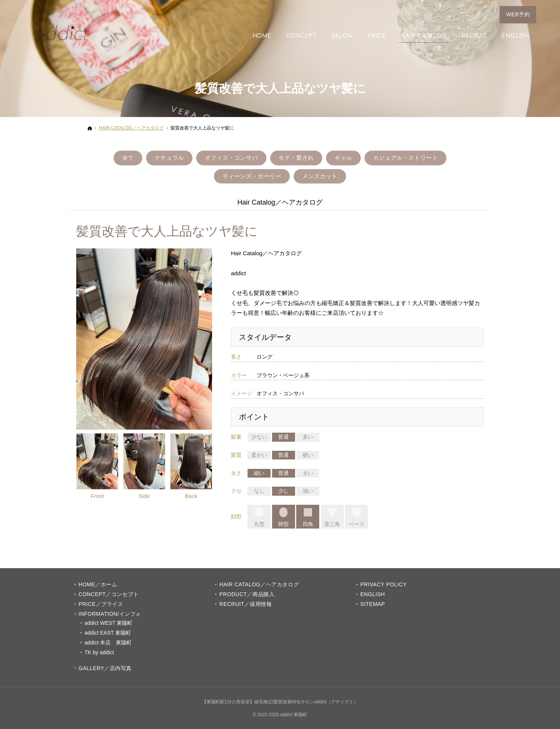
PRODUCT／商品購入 (247, 594)
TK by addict (99, 652)
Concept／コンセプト (109, 594)
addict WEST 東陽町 (108, 623)
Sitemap (373, 604)
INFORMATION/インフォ (110, 614)
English (373, 594)
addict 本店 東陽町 (108, 643)
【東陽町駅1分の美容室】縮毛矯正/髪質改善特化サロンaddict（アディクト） (280, 702)
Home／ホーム (98, 584)
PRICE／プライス (101, 604)
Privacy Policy (384, 584)
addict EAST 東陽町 (108, 633)
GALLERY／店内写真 (105, 668)
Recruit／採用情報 (245, 604)
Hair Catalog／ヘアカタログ (259, 584)
